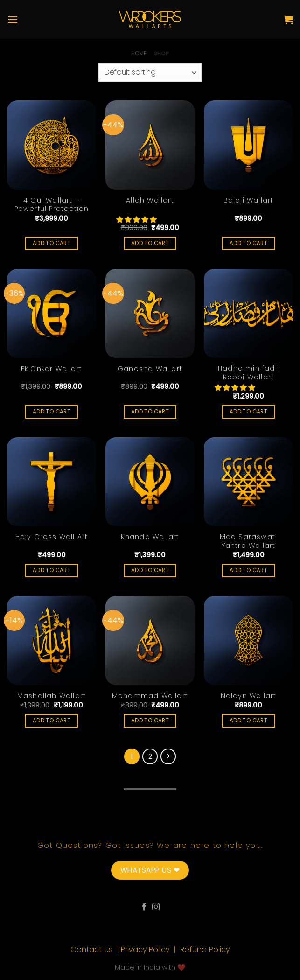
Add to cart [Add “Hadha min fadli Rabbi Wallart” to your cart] (248, 412)
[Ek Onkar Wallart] (52, 313)
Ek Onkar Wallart (52, 369)
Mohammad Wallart (150, 696)
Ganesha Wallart (150, 369)
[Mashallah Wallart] (52, 640)
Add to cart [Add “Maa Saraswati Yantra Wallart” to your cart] (248, 570)
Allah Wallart (150, 200)
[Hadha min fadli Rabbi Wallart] (248, 313)
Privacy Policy (146, 949)
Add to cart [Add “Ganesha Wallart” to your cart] (150, 412)
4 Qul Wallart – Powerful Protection (52, 205)
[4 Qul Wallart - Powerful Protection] (52, 145)
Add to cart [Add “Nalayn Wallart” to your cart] (248, 721)
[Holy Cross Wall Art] (52, 482)
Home (139, 53)
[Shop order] (150, 73)
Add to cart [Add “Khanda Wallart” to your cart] (150, 570)
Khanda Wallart (150, 537)
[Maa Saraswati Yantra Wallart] (248, 482)
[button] (137, 220)
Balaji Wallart (249, 200)
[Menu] (13, 19)
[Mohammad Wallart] (150, 640)
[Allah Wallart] (150, 145)
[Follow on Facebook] (144, 907)
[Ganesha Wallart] (150, 313)
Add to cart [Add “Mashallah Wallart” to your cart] (52, 721)
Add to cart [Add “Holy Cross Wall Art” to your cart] (52, 570)
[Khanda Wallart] (150, 482)
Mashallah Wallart (52, 696)
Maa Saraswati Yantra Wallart (249, 541)
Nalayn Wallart (249, 696)
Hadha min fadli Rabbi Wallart (248, 373)
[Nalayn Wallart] (248, 640)
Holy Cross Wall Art (52, 537)
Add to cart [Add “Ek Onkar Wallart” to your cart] (52, 412)
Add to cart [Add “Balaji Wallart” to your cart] (248, 243)
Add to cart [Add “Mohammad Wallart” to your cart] (150, 721)
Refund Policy (205, 949)
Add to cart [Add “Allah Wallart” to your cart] (150, 243)
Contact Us (93, 949)
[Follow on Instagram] (156, 907)
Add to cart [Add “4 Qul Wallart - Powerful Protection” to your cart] (52, 243)
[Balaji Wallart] (248, 145)
